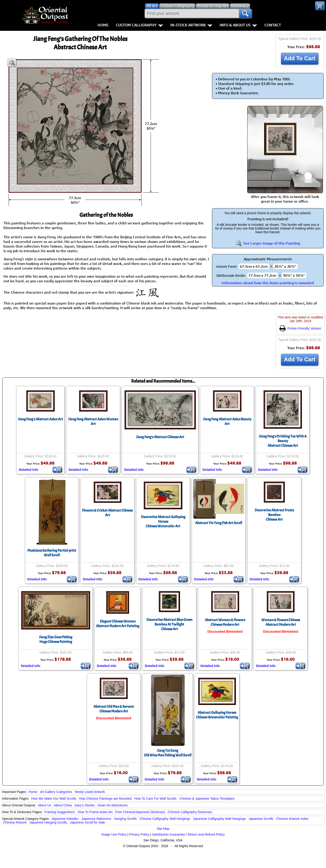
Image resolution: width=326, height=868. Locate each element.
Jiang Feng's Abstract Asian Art (40, 419)
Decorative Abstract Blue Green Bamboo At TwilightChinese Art (169, 624)
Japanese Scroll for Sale (87, 822)
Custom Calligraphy (139, 25)
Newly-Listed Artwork (90, 792)
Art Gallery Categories (56, 792)
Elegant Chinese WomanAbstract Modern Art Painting (118, 624)
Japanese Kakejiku (65, 819)
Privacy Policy (139, 834)
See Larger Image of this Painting (268, 243)
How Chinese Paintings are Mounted (105, 799)
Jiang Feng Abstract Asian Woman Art (93, 421)
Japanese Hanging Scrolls (48, 822)
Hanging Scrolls (125, 819)
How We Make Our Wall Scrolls (54, 799)
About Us (44, 805)
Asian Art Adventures (113, 805)
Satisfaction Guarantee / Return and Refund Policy (188, 834)
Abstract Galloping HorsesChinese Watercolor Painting (217, 715)
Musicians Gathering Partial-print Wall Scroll (52, 553)
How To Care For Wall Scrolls (155, 799)
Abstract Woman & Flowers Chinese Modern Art (225, 622)
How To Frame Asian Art (95, 812)
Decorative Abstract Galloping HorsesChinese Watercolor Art (163, 522)
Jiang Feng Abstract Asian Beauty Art (227, 421)
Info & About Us (238, 25)
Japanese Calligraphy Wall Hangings (219, 819)
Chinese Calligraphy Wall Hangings (165, 819)
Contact (273, 25)
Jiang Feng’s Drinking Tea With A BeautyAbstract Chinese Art (283, 441)
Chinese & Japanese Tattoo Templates (207, 799)
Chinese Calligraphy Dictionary (190, 812)
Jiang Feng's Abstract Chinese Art (160, 437)
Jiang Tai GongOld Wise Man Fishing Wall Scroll (168, 753)
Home (103, 25)
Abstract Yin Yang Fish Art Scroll (219, 523)
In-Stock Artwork (191, 25)
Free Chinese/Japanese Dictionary (140, 812)
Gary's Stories (85, 805)
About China (63, 805)
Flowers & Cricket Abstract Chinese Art (107, 513)
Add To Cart (300, 58)
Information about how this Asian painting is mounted (268, 283)
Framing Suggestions (60, 812)
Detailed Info (28, 470)
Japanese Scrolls (261, 819)
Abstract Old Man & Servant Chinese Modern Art (114, 709)
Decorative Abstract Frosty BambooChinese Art (274, 515)
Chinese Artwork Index (292, 819)
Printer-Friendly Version (300, 328)
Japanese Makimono (96, 819)
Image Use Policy (114, 834)
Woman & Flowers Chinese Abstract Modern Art (281, 622)
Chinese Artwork (15, 822)
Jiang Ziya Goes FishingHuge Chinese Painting (56, 639)
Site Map (163, 829)
